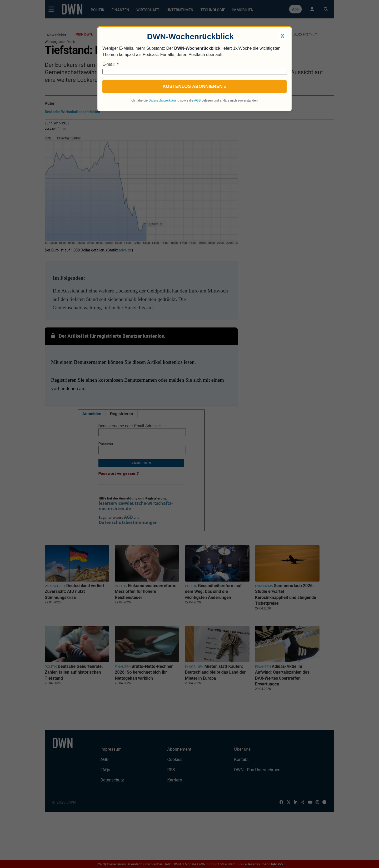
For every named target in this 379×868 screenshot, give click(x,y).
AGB (197, 100)
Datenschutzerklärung (164, 100)
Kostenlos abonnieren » (195, 86)
